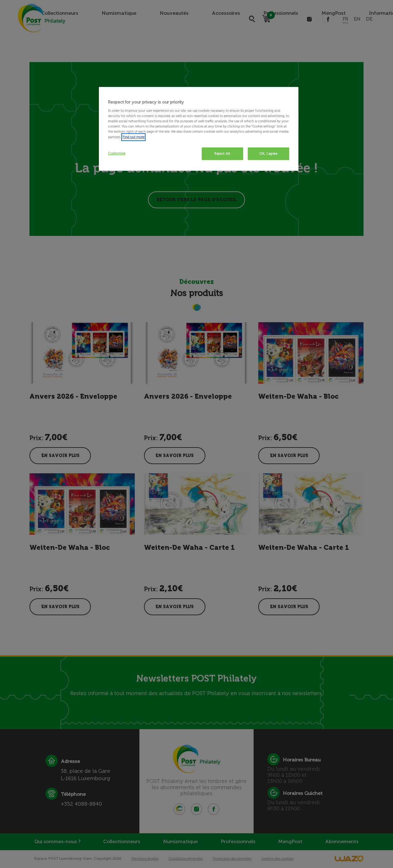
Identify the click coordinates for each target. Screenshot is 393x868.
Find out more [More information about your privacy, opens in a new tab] (133, 137)
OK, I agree (268, 154)
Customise (117, 153)
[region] (199, 129)
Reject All (222, 154)
